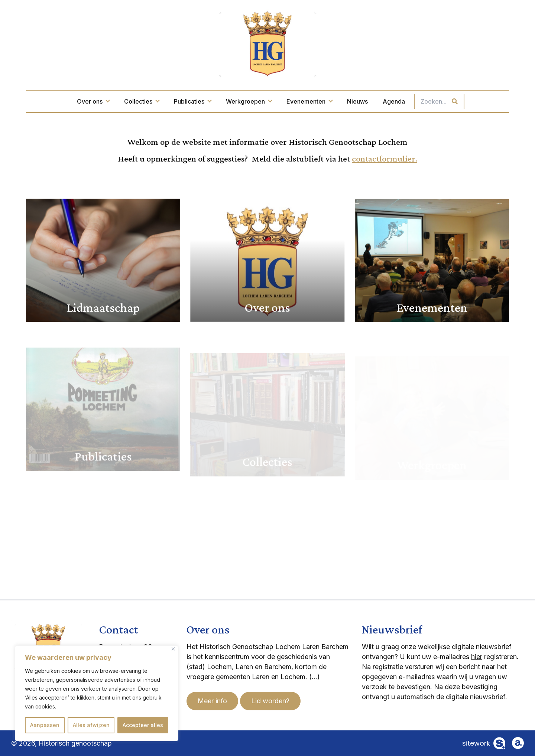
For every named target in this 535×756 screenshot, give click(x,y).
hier (477, 657)
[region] (97, 693)
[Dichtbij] (173, 649)
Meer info (212, 701)
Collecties (142, 101)
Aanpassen (45, 725)
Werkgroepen (249, 101)
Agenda (394, 101)
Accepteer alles (143, 725)
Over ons (93, 101)
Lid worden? (270, 701)
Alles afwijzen (91, 725)
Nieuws (357, 101)
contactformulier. (385, 158)
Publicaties (192, 101)
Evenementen (309, 101)
